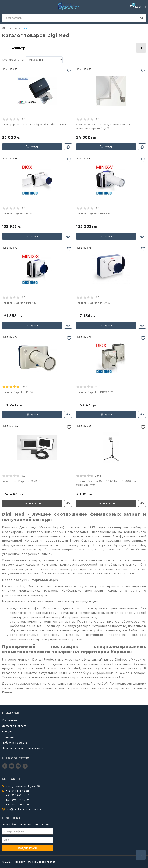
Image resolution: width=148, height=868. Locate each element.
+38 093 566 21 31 (17, 804)
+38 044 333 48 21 (17, 791)
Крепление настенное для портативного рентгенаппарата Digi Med (104, 126)
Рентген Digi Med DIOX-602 (95, 392)
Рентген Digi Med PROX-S (93, 303)
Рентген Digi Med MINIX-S (19, 303)
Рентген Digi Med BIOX (17, 214)
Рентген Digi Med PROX (18, 392)
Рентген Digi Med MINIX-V (93, 214)
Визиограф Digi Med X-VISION (22, 481)
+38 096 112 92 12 (17, 800)
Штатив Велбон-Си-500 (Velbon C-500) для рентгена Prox (106, 483)
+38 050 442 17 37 (17, 795)
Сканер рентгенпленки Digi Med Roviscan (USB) (35, 125)
